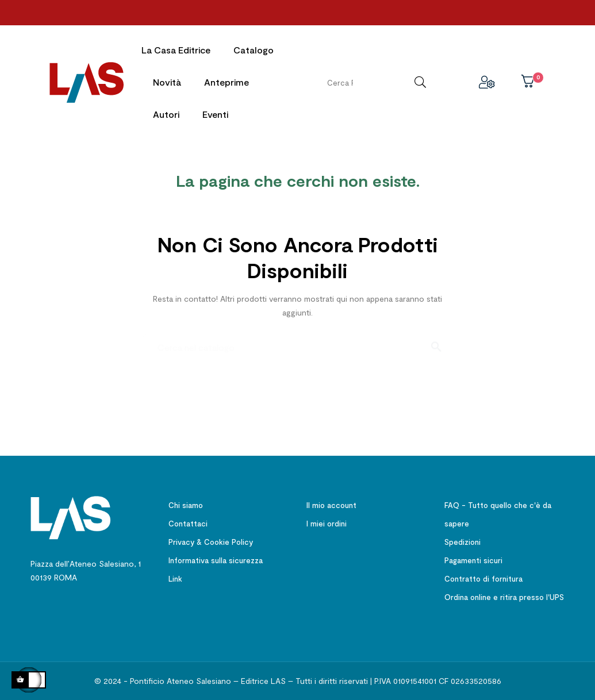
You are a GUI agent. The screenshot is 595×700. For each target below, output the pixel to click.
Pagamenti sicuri (473, 558)
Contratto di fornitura (483, 576)
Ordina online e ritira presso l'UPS (504, 595)
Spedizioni (462, 540)
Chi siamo (186, 503)
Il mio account (331, 503)
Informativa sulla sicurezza (216, 558)
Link (175, 576)
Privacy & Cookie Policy (211, 540)
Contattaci (188, 521)
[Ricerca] (298, 339)
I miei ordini (327, 521)
